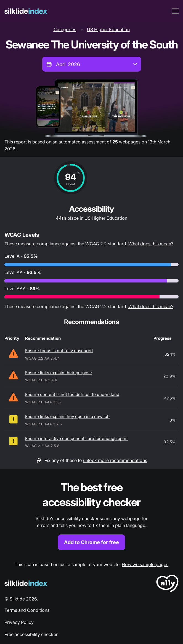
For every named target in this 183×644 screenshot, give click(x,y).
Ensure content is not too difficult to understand (72, 394)
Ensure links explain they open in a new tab (67, 416)
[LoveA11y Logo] (167, 584)
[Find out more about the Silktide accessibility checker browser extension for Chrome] (91, 515)
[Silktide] (26, 11)
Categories (65, 29)
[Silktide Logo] (26, 583)
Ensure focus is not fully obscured (59, 351)
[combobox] (92, 64)
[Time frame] (92, 64)
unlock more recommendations (115, 460)
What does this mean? (151, 244)
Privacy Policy (19, 622)
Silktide (17, 599)
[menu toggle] (175, 11)
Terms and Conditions (27, 610)
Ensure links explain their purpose (59, 373)
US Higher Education (108, 29)
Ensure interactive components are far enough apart (76, 438)
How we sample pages (145, 564)
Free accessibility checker (31, 634)
